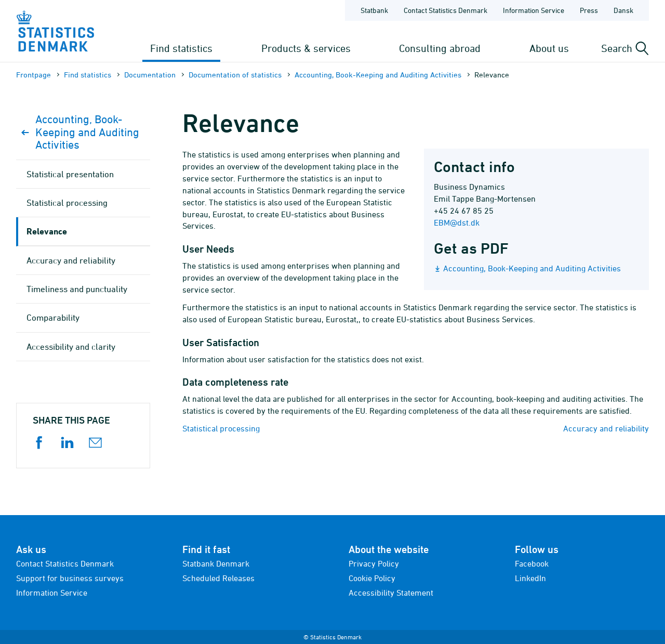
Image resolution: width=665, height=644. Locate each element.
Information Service (52, 593)
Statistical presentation (70, 174)
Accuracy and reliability (606, 428)
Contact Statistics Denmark (65, 563)
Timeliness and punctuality (77, 289)
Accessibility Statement (391, 593)
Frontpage (34, 75)
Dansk (623, 10)
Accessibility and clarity (71, 347)
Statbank (374, 10)
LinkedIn (530, 578)
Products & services (306, 48)
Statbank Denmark (216, 563)
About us (549, 48)
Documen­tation (150, 75)
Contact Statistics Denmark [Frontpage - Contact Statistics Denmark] (445, 10)
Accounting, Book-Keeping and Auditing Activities (378, 75)
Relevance (47, 231)
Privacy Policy (374, 563)
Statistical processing (221, 428)
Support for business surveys (70, 578)
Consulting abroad (440, 48)
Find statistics (181, 48)
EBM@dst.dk (457, 222)
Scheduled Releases (218, 578)
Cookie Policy (372, 578)
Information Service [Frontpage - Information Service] (534, 10)
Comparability (53, 318)
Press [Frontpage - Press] (589, 10)
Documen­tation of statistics (235, 75)
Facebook (532, 563)
